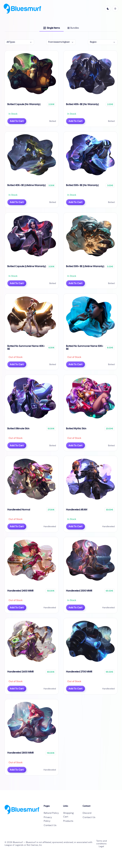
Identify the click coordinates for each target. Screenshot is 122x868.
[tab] (51, 28)
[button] (19, 42)
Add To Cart (17, 121)
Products (68, 821)
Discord (87, 813)
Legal (101, 846)
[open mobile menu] (115, 9)
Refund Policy (51, 813)
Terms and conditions (102, 842)
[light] (108, 9)
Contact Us (50, 825)
